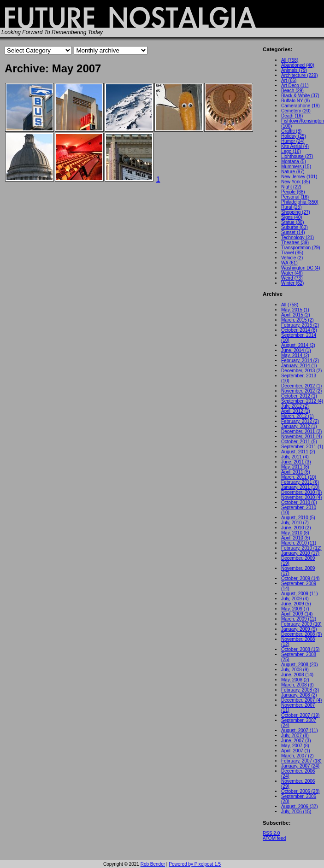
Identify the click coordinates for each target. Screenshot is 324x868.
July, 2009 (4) (295, 599)
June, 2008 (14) (297, 675)
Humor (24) (293, 141)
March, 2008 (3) (297, 685)
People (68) (293, 192)
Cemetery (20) (296, 111)
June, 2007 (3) (296, 741)
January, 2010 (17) (300, 553)
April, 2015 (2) (296, 315)
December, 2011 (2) (301, 431)
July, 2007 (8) (295, 736)
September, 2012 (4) (302, 401)
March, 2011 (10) (299, 477)
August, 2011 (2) (298, 452)
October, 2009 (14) (300, 578)
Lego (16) (291, 151)
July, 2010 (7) (295, 523)
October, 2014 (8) (299, 330)
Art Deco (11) (295, 85)
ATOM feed (274, 838)
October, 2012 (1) (299, 396)
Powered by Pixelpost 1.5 (195, 864)
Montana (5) (294, 161)
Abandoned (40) (298, 65)
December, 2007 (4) (301, 700)
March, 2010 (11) (299, 543)
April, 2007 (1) (296, 751)
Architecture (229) (299, 75)
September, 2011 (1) (302, 447)
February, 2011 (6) (300, 482)
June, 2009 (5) (296, 604)
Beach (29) (292, 91)
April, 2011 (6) (296, 472)
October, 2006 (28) (300, 791)
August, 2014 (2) (298, 345)
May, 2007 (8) (295, 746)
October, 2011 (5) (299, 442)
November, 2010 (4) (301, 497)
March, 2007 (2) (297, 756)
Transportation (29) (301, 248)
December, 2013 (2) (301, 371)
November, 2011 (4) (301, 437)
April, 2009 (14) (297, 614)
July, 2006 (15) (296, 812)
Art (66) (289, 80)
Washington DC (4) (301, 268)
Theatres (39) (295, 243)
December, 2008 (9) (301, 634)
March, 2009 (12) (299, 619)
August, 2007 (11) (300, 730)
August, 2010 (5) (298, 518)
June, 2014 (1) (296, 350)
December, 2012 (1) (301, 386)
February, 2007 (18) (301, 761)
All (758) (290, 60)
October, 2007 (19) (300, 715)
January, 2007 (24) (300, 766)
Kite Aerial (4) (295, 146)
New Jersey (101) (299, 177)
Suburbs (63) (295, 227)
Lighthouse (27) (297, 156)
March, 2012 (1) (297, 416)
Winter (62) (292, 283)
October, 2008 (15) (300, 649)
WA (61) (289, 263)
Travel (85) (292, 253)
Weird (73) (292, 278)
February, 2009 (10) (301, 624)
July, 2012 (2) (295, 406)
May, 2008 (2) (295, 680)
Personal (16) (295, 197)
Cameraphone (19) (300, 106)
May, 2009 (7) (295, 609)
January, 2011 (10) (300, 487)
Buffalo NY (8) (295, 101)
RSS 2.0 (271, 833)
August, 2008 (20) (300, 665)
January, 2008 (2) (299, 695)
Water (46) (292, 273)
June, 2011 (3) (296, 462)
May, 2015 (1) (295, 310)
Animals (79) (294, 70)
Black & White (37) (300, 96)
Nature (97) (293, 172)
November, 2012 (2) (301, 391)
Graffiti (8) (291, 131)
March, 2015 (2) (297, 320)
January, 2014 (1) (299, 366)
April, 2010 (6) (296, 538)
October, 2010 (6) (299, 502)
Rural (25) (291, 207)
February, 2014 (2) (300, 361)
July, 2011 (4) (295, 457)
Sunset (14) (293, 232)
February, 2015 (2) (300, 325)
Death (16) (292, 116)
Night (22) (291, 187)
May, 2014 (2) (295, 355)
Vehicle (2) (292, 258)
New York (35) (296, 182)
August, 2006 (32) (300, 806)
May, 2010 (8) (295, 533)
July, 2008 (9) (295, 670)
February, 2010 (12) (301, 548)
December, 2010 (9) (301, 492)
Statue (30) (292, 222)
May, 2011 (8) (295, 467)
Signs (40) (292, 217)
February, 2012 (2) (300, 421)
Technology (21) (297, 238)
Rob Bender (153, 864)
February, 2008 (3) (300, 690)
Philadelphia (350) (300, 202)
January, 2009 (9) (299, 629)
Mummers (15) (296, 167)
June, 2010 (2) (296, 528)
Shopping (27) (296, 212)
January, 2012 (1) (299, 426)
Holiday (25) (294, 136)
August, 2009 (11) (300, 594)
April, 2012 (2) (296, 411)
